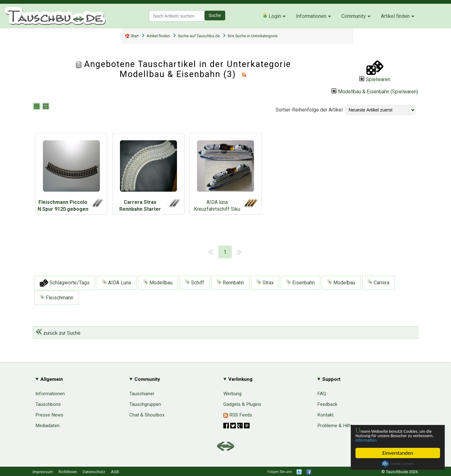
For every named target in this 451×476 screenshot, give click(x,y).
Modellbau (158, 283)
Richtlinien (68, 472)
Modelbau (341, 283)
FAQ (322, 394)
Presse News (49, 415)
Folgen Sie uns (280, 472)
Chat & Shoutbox (147, 415)
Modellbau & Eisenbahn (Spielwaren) (375, 92)
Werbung (232, 394)
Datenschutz (94, 472)
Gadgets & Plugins (242, 404)
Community (354, 16)
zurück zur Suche (58, 333)
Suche (215, 15)
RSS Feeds (238, 415)
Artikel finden (395, 16)
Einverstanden (398, 453)
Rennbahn (230, 283)
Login (272, 16)
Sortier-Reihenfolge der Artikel (309, 110)
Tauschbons (48, 404)
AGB (115, 472)
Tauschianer (142, 394)
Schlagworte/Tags (65, 283)
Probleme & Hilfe (335, 426)
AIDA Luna (117, 283)
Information (395, 440)
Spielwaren (375, 79)
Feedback (327, 404)
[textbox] (177, 16)
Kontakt (325, 415)
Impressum (43, 472)
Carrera (378, 283)
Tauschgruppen (145, 404)
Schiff (195, 283)
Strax (265, 283)
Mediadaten (47, 426)
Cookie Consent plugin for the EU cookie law (398, 464)
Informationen (311, 16)
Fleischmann (57, 298)
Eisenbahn (301, 283)
